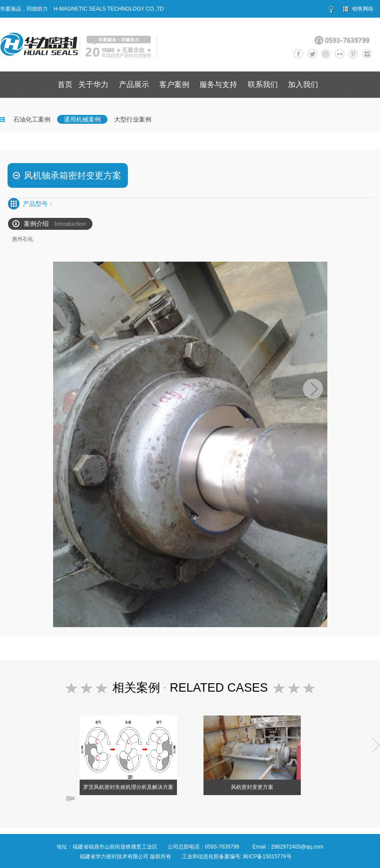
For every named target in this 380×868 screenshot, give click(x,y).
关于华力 (93, 85)
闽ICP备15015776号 (267, 857)
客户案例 (174, 85)
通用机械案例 (82, 119)
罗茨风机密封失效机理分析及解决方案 (128, 787)
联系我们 (263, 85)
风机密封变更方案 (252, 787)
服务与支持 (218, 85)
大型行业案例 (133, 119)
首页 (65, 85)
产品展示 (134, 85)
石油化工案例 (32, 119)
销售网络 (363, 9)
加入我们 (303, 85)
